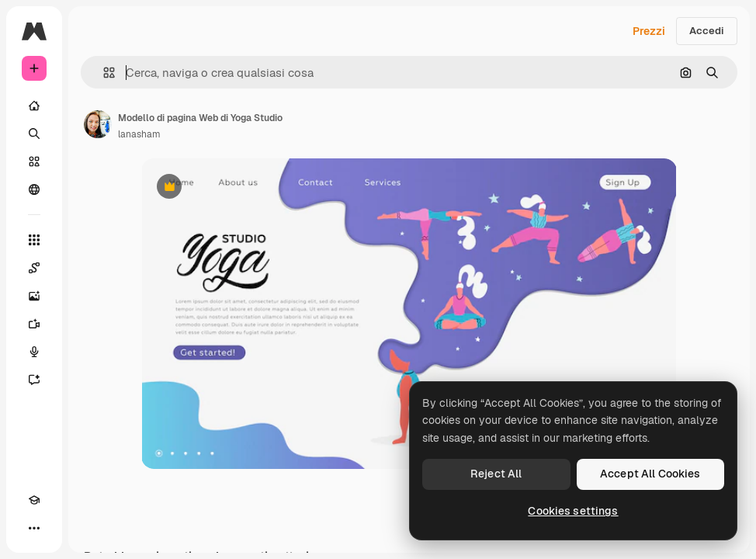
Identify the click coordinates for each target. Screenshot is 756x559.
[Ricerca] (34, 134)
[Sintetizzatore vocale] (34, 352)
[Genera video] (34, 324)
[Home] (34, 106)
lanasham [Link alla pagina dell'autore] (139, 134)
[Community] (34, 189)
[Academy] (34, 500)
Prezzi (649, 31)
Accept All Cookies (650, 474)
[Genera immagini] (34, 296)
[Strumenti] (34, 240)
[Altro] (34, 528)
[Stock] (34, 161)
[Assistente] (34, 380)
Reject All (496, 474)
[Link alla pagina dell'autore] (98, 124)
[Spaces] (34, 268)
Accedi (707, 31)
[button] (103, 73)
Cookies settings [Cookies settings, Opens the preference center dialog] (573, 511)
